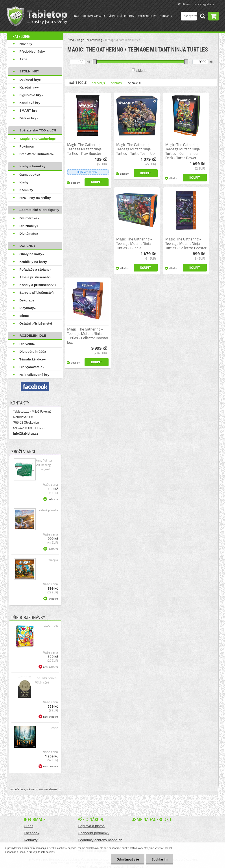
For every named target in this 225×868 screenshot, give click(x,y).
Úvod (71, 40)
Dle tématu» (29, 234)
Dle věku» (27, 344)
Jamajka (53, 560)
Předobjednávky (32, 51)
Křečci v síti (51, 626)
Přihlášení (184, 4)
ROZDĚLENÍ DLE (33, 335)
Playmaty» (28, 308)
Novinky (26, 44)
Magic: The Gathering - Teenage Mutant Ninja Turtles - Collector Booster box (88, 336)
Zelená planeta (48, 510)
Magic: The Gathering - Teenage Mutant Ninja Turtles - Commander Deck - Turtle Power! (183, 151)
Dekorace (27, 300)
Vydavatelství (147, 16)
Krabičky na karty (33, 262)
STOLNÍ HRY (29, 71)
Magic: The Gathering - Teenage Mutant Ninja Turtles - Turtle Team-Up (135, 149)
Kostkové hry (30, 103)
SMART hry (28, 110)
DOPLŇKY (27, 246)
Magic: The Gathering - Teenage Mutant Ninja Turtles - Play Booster (85, 149)
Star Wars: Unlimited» (36, 154)
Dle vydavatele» (32, 367)
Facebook (31, 833)
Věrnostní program (122, 16)
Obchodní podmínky (93, 833)
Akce (23, 59)
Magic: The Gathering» (38, 139)
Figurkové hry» (31, 95)
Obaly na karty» (32, 254)
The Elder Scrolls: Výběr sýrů (46, 680)
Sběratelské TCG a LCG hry (38, 131)
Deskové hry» (30, 80)
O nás (75, 16)
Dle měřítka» (29, 218)
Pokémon (27, 146)
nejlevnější (99, 83)
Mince (24, 316)
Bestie (54, 728)
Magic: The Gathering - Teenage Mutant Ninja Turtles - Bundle (134, 244)
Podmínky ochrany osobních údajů (100, 842)
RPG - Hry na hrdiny (35, 198)
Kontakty (166, 16)
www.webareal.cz (50, 789)
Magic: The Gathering (89, 40)
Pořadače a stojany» (35, 269)
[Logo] (37, 16)
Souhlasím (160, 859)
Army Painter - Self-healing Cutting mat (45, 465)
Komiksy (26, 190)
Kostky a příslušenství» (38, 285)
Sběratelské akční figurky (39, 210)
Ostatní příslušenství (36, 323)
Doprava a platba (94, 16)
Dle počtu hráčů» (33, 352)
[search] (203, 17)
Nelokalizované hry (34, 375)
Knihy (24, 182)
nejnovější (134, 83)
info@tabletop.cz (26, 433)
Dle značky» (29, 226)
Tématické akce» (32, 359)
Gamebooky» (30, 175)
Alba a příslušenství (35, 277)
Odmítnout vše (128, 859)
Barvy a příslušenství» (37, 293)
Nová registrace (204, 4)
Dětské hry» (29, 118)
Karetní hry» (29, 87)
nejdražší (117, 83)
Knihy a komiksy (32, 166)
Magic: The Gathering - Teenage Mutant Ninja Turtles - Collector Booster (186, 244)
